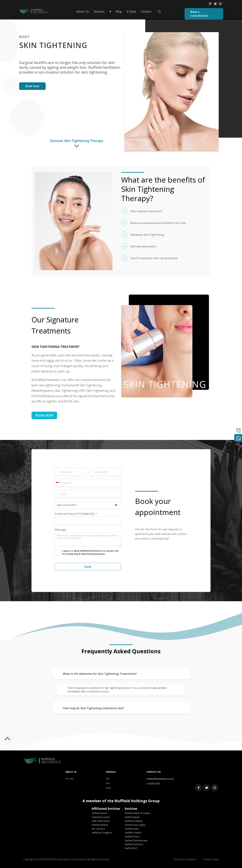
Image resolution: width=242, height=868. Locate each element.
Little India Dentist (101, 821)
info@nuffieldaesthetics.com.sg (160, 779)
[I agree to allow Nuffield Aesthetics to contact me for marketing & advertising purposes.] (88, 552)
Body (108, 788)
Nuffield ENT (131, 848)
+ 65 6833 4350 (153, 783)
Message (60, 530)
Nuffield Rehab (132, 817)
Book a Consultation (199, 14)
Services (99, 11)
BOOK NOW (44, 415)
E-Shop (131, 11)
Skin (108, 779)
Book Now (32, 86)
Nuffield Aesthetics (134, 844)
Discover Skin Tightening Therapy (77, 145)
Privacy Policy (211, 859)
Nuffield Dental (99, 813)
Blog (119, 11)
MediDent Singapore (102, 833)
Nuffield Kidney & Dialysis (138, 813)
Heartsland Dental (101, 817)
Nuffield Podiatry (133, 833)
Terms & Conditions (185, 859)
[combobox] (58, 483)
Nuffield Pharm (132, 837)
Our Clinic (70, 779)
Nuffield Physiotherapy (136, 840)
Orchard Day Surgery (135, 825)
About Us (83, 11)
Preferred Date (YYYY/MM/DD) (74, 514)
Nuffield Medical (100, 825)
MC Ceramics (98, 829)
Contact (146, 11)
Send (88, 567)
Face (108, 783)
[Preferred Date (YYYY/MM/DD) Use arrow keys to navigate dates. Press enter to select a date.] (88, 521)
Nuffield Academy (134, 821)
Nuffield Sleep (132, 829)
